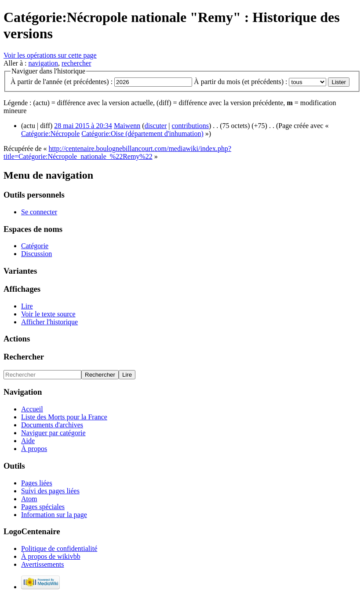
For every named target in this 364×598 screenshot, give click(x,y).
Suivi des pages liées (50, 491)
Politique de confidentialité (59, 548)
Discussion (36, 254)
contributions (190, 126)
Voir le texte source (48, 314)
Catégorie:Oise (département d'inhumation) (142, 134)
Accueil (32, 409)
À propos (34, 449)
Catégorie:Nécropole (50, 134)
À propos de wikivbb (51, 556)
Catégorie (35, 246)
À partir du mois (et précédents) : (240, 82)
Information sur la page (54, 515)
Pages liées (37, 483)
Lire (27, 306)
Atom (29, 499)
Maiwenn (127, 126)
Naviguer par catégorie (53, 433)
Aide (28, 441)
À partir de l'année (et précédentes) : (62, 82)
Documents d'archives (52, 425)
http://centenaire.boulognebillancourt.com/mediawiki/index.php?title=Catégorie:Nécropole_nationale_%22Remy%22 (117, 152)
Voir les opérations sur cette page (50, 55)
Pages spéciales (43, 507)
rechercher (76, 63)
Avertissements (42, 564)
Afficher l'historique (49, 322)
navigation (43, 63)
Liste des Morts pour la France (64, 417)
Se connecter (39, 212)
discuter (156, 126)
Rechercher (24, 357)
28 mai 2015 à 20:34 (83, 126)
